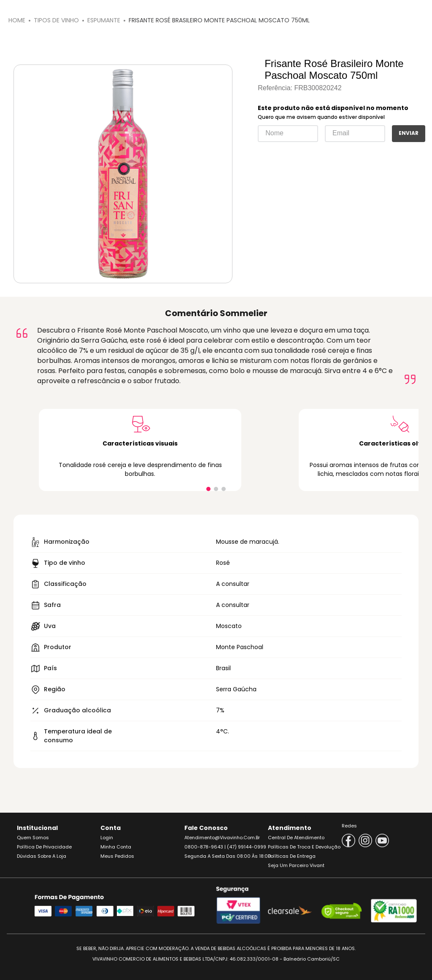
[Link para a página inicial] (17, 20)
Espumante (104, 20)
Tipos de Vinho (56, 20)
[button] (208, 489)
